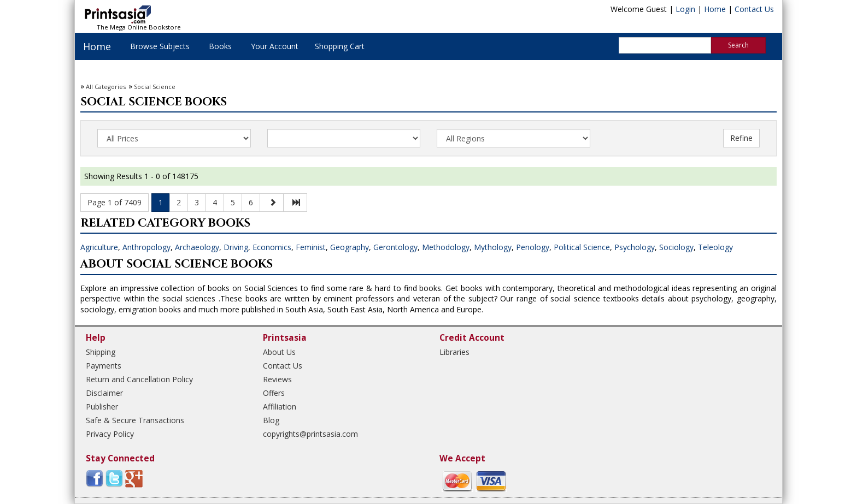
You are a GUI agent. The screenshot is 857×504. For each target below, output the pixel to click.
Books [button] (220, 46)
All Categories (106, 87)
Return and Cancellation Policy (139, 379)
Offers (274, 393)
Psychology (635, 247)
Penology (533, 247)
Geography (350, 247)
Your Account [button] (275, 46)
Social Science (155, 87)
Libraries (454, 352)
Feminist (311, 247)
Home (715, 9)
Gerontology (395, 247)
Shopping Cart (340, 46)
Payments (104, 366)
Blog (271, 420)
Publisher (102, 407)
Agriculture (99, 247)
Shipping (101, 352)
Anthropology (146, 247)
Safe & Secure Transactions (135, 420)
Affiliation (280, 407)
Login (685, 9)
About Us (279, 352)
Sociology (676, 247)
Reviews (277, 379)
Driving (236, 247)
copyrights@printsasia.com (310, 434)
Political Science (582, 247)
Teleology (715, 247)
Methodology (446, 247)
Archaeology (197, 247)
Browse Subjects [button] (160, 46)
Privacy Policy (110, 434)
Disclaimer (104, 393)
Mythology (493, 247)
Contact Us (754, 9)
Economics (272, 247)
